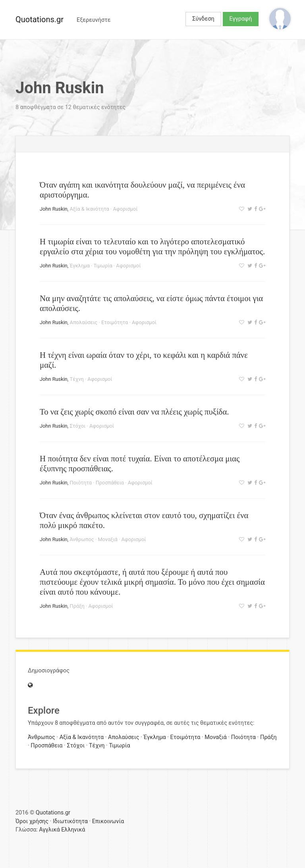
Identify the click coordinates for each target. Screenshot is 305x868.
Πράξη (77, 606)
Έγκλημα (80, 266)
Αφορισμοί (125, 209)
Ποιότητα (81, 483)
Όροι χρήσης (32, 821)
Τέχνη (77, 379)
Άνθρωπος (82, 539)
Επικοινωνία (108, 821)
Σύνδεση (203, 19)
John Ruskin (54, 209)
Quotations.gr (40, 19)
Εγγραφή (241, 19)
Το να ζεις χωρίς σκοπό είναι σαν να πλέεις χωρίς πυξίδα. (134, 412)
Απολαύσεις (84, 322)
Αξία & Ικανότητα (90, 209)
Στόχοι (78, 426)
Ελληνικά (73, 830)
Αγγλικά (49, 830)
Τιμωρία (103, 266)
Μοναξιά (107, 539)
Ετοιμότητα (115, 322)
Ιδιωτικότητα (70, 821)
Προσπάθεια (110, 483)
